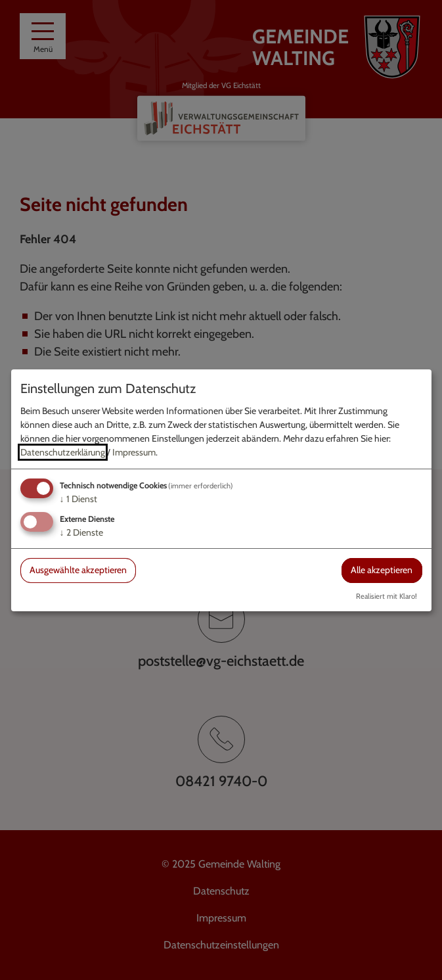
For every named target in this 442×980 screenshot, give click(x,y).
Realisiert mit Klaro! (387, 596)
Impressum (134, 452)
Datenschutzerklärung (63, 452)
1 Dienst (78, 499)
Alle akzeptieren (382, 570)
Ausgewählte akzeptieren (78, 570)
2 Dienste (81, 532)
